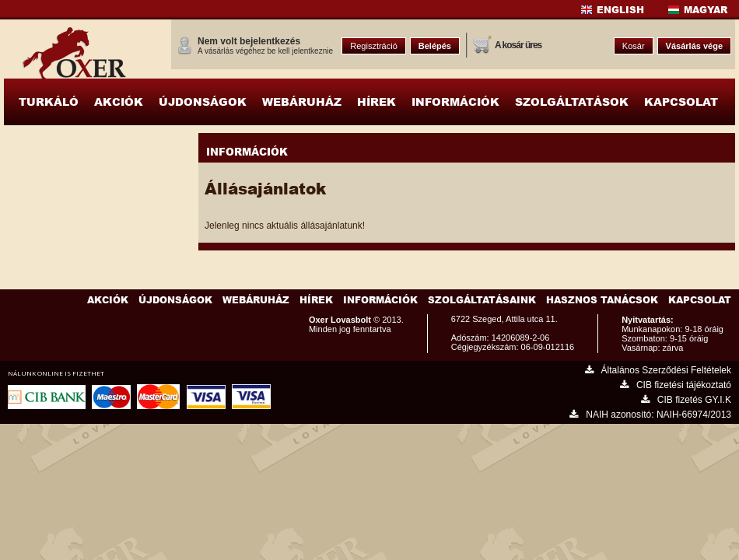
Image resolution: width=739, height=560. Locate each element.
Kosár (634, 46)
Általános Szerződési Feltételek (658, 370)
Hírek (316, 300)
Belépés (435, 46)
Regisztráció (374, 46)
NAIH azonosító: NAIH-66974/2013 (650, 415)
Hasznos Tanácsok (602, 300)
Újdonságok (175, 300)
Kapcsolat (700, 300)
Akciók (108, 300)
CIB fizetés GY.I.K (686, 400)
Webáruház (256, 300)
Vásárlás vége (694, 46)
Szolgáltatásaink (482, 300)
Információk (380, 300)
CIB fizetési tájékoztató (676, 385)
